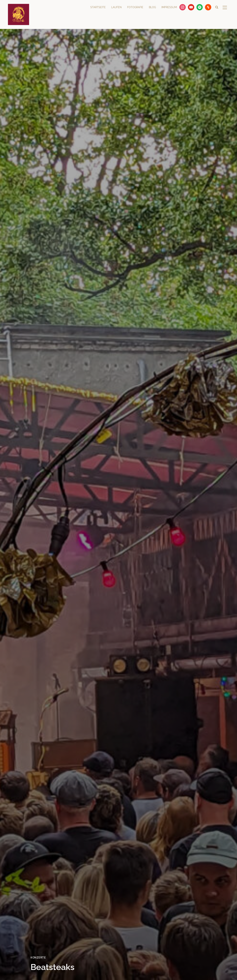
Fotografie (135, 7)
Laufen (116, 7)
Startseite (98, 7)
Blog (152, 7)
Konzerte (38, 958)
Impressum (169, 7)
